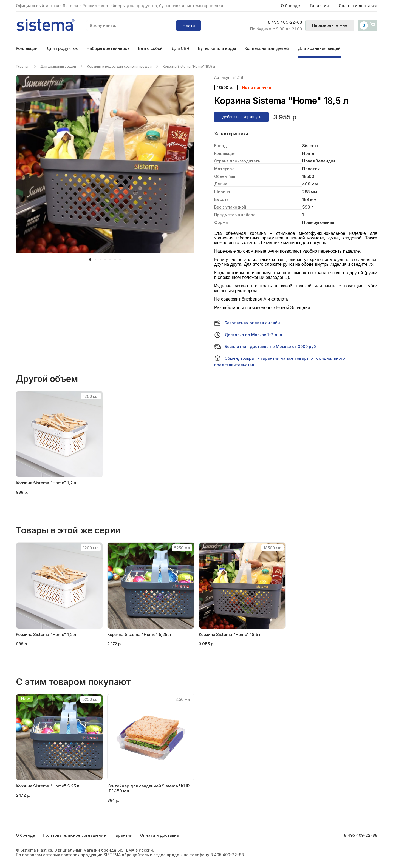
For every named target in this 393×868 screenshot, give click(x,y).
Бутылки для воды (217, 48)
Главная (23, 66)
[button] (90, 259)
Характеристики (231, 134)
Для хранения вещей (319, 48)
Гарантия (319, 6)
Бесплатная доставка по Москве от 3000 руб (265, 347)
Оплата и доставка (358, 6)
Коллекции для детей (267, 48)
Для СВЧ (180, 48)
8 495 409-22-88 (285, 22)
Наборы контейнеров (108, 48)
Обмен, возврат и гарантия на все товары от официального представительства (280, 361)
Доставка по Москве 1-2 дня (248, 335)
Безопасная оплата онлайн (247, 323)
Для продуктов (62, 48)
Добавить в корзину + (242, 117)
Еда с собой (150, 48)
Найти (189, 25)
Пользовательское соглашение (74, 835)
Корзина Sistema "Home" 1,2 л (46, 483)
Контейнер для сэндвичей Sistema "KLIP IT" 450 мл (148, 788)
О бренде (290, 6)
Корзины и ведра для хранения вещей (119, 66)
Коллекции (27, 48)
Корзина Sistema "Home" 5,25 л (48, 786)
